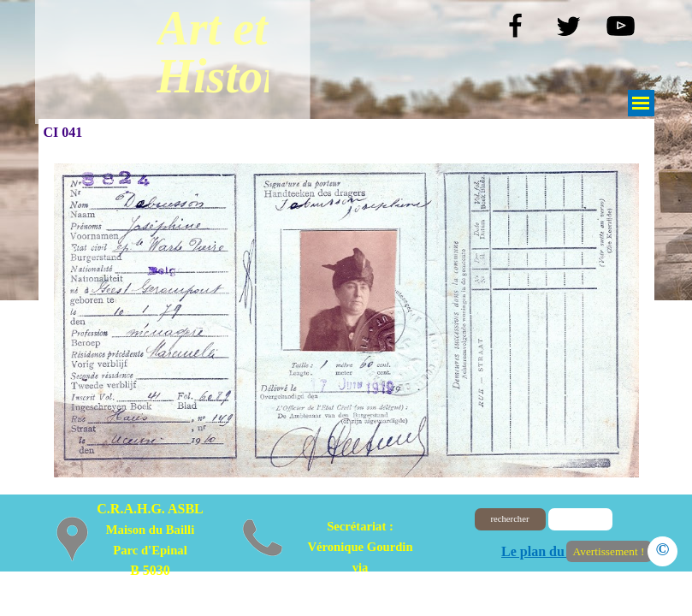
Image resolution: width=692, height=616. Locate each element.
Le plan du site (544, 551)
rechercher (510, 519)
